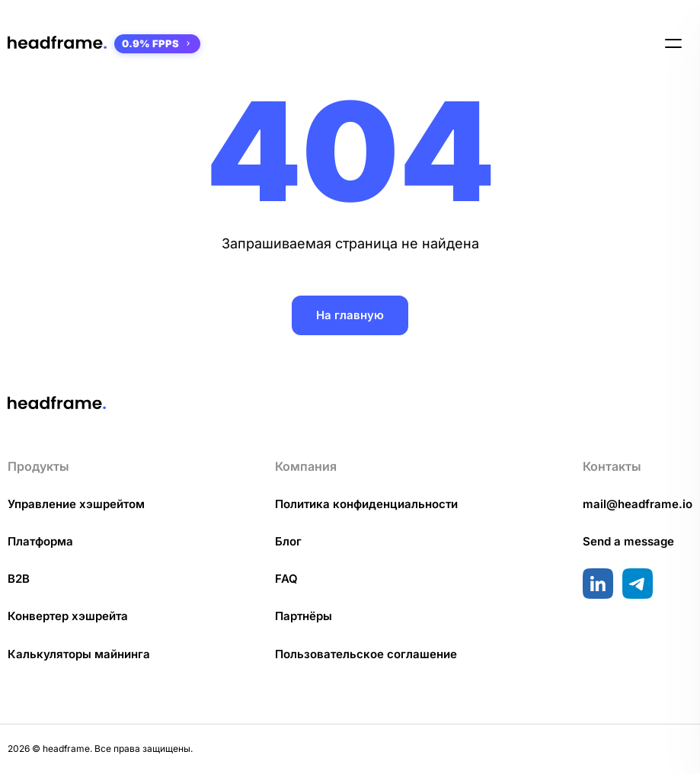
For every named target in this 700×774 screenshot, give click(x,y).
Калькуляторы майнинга (79, 654)
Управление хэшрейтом (76, 504)
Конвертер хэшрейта (68, 616)
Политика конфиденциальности (366, 504)
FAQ (286, 579)
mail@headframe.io (638, 504)
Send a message (628, 541)
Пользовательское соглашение (366, 654)
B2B (19, 579)
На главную (350, 315)
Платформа (40, 541)
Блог (288, 541)
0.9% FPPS (157, 43)
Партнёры (304, 616)
